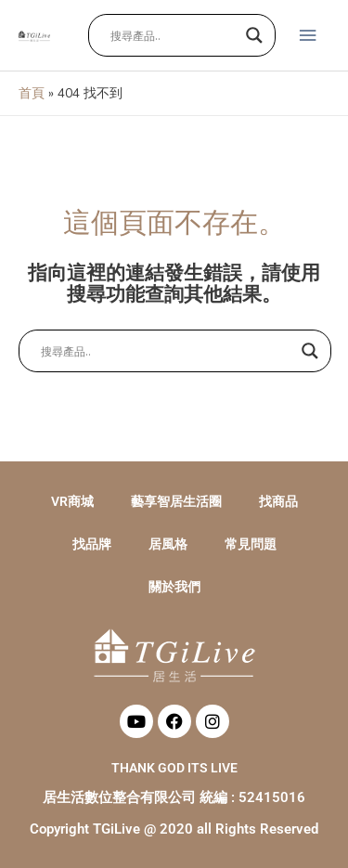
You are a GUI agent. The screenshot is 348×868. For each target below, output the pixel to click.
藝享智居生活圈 (176, 501)
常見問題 (251, 544)
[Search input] (174, 35)
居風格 (168, 544)
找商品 (278, 501)
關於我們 (174, 587)
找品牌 (92, 544)
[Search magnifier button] (254, 35)
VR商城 (72, 501)
